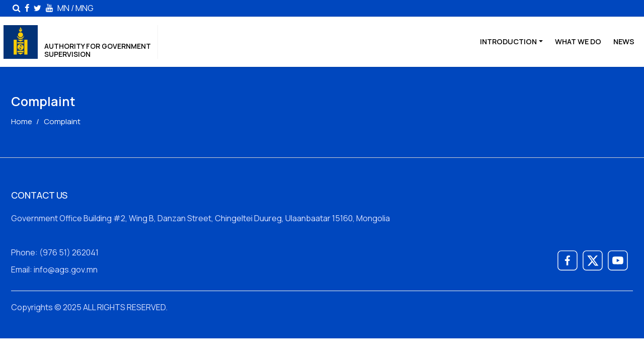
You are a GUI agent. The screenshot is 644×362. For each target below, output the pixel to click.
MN (63, 8)
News (624, 41)
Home (22, 121)
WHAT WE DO (578, 41)
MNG (85, 8)
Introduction (508, 41)
